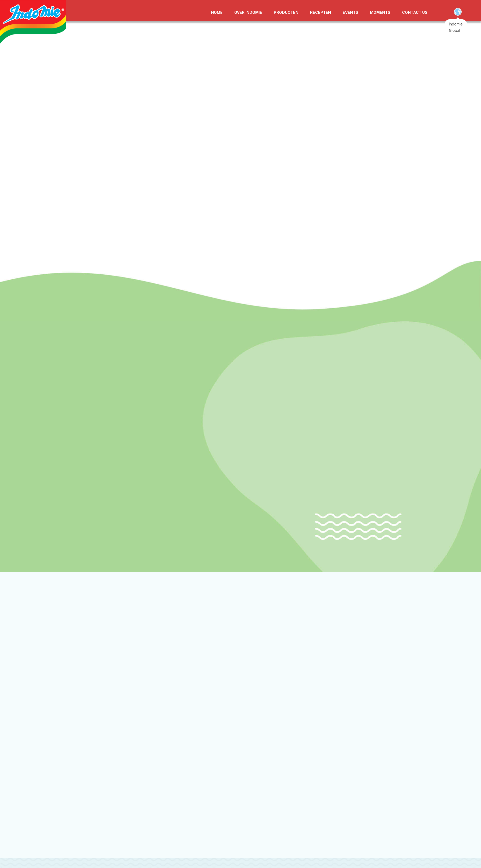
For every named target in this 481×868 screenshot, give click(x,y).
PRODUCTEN (286, 12)
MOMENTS (380, 12)
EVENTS (350, 12)
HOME (217, 12)
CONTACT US (415, 12)
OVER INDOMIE (248, 12)
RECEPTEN (321, 12)
